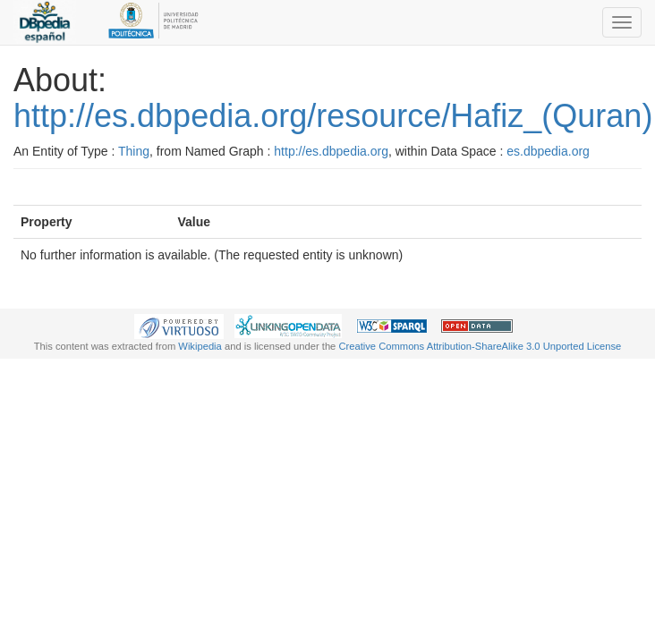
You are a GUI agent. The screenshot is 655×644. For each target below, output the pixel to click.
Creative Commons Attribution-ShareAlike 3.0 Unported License (480, 346)
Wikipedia (200, 346)
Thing (134, 151)
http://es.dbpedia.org (331, 151)
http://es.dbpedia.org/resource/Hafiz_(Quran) (333, 116)
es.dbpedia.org (548, 151)
